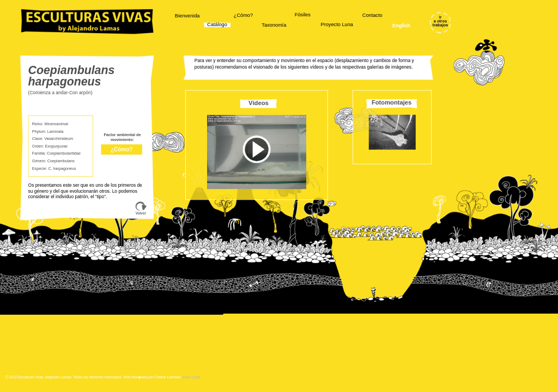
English (401, 26)
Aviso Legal (192, 377)
